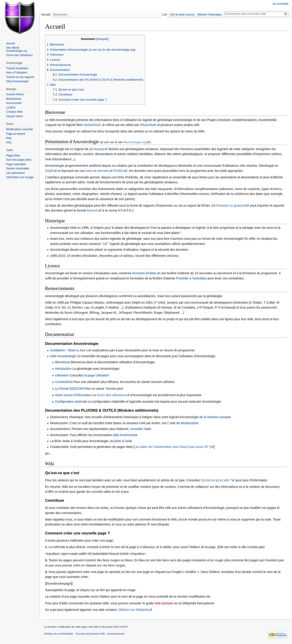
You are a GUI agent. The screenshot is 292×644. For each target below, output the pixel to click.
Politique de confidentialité (58, 634)
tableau (128, 256)
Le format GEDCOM (69, 389)
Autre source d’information (73, 395)
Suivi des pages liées (19, 160)
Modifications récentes (19, 129)
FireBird (119, 171)
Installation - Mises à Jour (68, 350)
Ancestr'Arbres (15, 94)
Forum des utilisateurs (19, 55)
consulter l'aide (141, 429)
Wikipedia (147, 125)
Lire (165, 14)
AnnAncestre (14, 103)
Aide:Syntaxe (164, 603)
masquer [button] (102, 39)
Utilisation (62, 375)
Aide (9, 138)
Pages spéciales (16, 164)
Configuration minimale (71, 402)
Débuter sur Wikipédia (134, 610)
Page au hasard (16, 134)
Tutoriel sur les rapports (20, 77)
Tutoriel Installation (17, 68)
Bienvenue (63, 362)
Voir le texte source (182, 14)
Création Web (14, 112)
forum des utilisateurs (112, 395)
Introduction (63, 369)
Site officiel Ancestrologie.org (16, 49)
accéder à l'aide (121, 441)
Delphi (50, 171)
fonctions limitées (144, 273)
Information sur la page (20, 177)
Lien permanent (15, 173)
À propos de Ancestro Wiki (90, 634)
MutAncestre (14, 99)
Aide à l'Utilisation (17, 73)
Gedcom (93, 210)
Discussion (60, 14)
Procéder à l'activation (191, 278)
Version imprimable (17, 169)
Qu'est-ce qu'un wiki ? (216, 480)
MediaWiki (91, 125)
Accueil (46, 14)
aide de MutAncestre (184, 423)
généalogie (97, 149)
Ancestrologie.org (135, 142)
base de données (98, 171)
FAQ (9, 143)
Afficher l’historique (209, 14)
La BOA (11, 108)
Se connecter (280, 4)
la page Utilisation (97, 375)
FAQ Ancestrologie (17, 81)
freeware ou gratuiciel (231, 205)
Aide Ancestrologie (63, 356)
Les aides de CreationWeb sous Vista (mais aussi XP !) (173, 447)
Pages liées (13, 156)
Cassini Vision (14, 116)
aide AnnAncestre (125, 435)
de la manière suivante (215, 417)
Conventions (64, 382)
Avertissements (116, 634)
